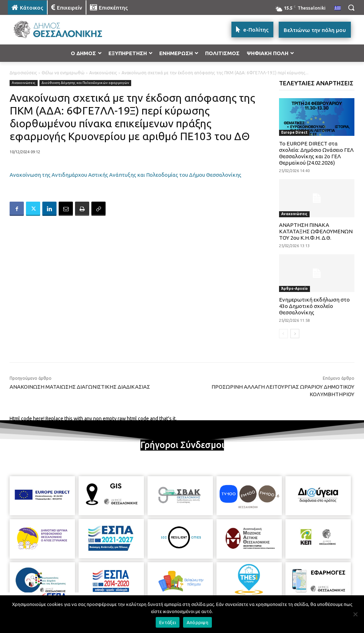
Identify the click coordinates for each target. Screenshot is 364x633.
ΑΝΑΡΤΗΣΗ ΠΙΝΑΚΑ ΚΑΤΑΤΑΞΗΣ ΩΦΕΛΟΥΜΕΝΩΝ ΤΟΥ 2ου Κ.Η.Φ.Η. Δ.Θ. (316, 231)
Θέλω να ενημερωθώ (63, 73)
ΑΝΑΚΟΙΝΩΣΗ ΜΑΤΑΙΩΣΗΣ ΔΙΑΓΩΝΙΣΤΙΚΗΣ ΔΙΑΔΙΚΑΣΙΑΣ (80, 387)
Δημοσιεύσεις (23, 73)
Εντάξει (168, 622)
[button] (351, 7)
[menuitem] (338, 9)
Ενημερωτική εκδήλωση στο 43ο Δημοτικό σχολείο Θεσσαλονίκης (314, 306)
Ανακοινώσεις (103, 73)
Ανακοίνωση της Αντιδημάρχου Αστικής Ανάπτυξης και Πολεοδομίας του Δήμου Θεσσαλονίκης (125, 175)
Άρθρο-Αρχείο (295, 289)
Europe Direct (294, 132)
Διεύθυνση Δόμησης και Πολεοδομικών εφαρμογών (85, 83)
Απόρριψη (197, 622)
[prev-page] (283, 334)
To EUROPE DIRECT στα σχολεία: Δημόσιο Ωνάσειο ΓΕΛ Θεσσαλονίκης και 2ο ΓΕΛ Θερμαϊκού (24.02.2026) (316, 153)
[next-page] (295, 334)
